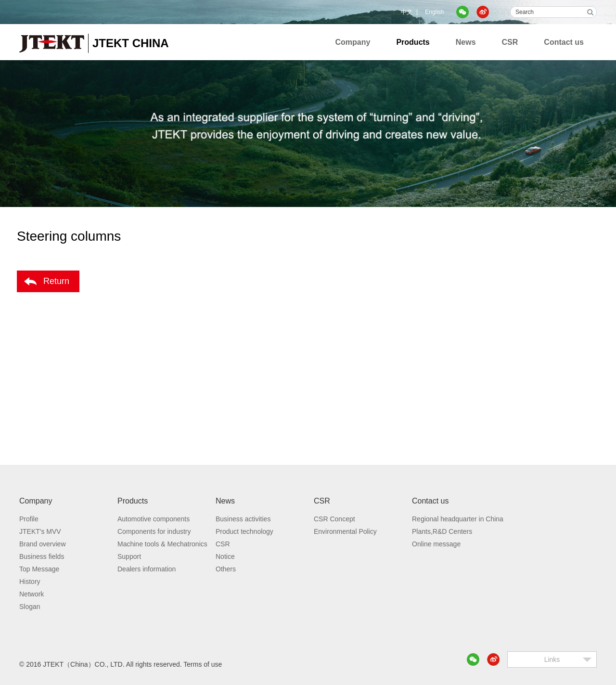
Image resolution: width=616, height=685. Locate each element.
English (434, 12)
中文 (407, 12)
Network (32, 594)
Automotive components (154, 519)
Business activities (243, 519)
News (466, 42)
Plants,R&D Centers (442, 531)
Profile (29, 519)
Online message (436, 544)
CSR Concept (334, 519)
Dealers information (147, 569)
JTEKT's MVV (40, 531)
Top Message (39, 569)
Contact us (564, 42)
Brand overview (43, 544)
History (30, 582)
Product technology (244, 531)
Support (129, 556)
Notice (225, 556)
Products (413, 42)
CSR (510, 42)
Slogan (30, 607)
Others (226, 569)
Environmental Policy (345, 531)
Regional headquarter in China (458, 519)
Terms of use (203, 664)
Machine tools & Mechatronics (162, 544)
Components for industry (154, 531)
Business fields (42, 556)
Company (353, 42)
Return (56, 281)
